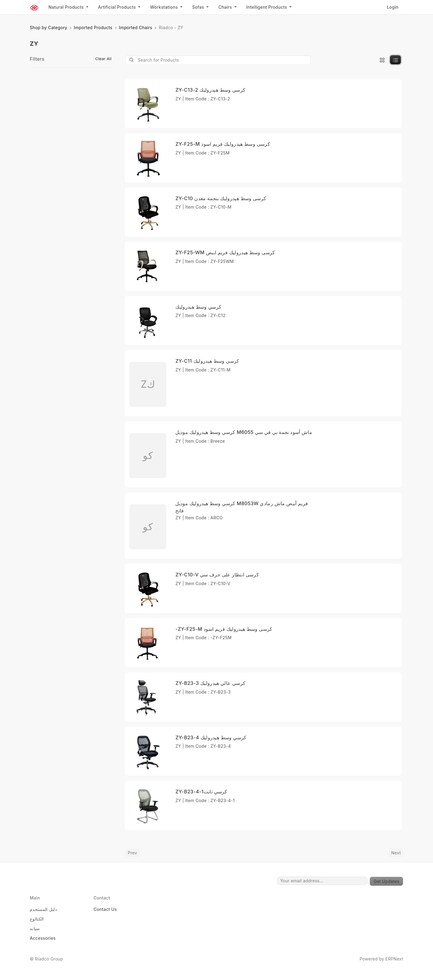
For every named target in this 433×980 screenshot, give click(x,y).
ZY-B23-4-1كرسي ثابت (201, 792)
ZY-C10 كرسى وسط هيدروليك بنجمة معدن (221, 198)
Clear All (103, 59)
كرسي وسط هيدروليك (198, 307)
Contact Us (105, 909)
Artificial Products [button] (118, 7)
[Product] (218, 60)
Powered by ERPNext (381, 959)
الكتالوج (37, 919)
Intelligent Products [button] (267, 7)
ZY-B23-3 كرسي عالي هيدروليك (210, 683)
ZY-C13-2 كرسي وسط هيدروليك (210, 90)
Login (393, 7)
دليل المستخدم (43, 909)
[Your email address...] (322, 881)
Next (396, 853)
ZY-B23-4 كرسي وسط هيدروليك (211, 737)
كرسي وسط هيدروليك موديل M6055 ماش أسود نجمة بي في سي (244, 432)
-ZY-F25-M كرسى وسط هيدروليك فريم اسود (224, 629)
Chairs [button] (226, 7)
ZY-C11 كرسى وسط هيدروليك (207, 361)
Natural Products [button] (67, 7)
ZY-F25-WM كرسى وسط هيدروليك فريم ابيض (225, 252)
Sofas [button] (199, 7)
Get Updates (386, 881)
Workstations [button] (164, 7)
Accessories (43, 938)
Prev (132, 853)
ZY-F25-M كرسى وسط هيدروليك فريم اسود (223, 144)
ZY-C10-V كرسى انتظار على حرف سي (217, 575)
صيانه (35, 928)
